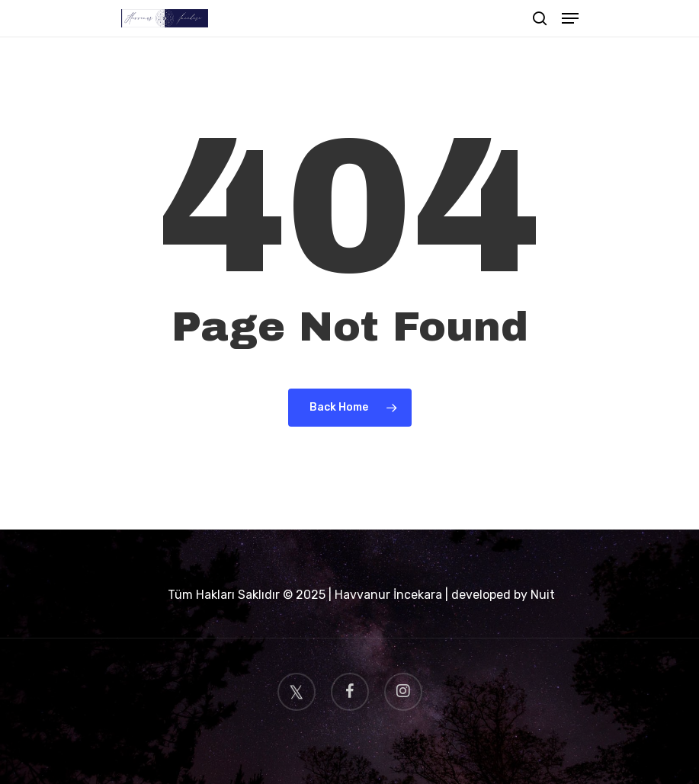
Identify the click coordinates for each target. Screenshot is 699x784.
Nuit (543, 595)
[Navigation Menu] (570, 18)
